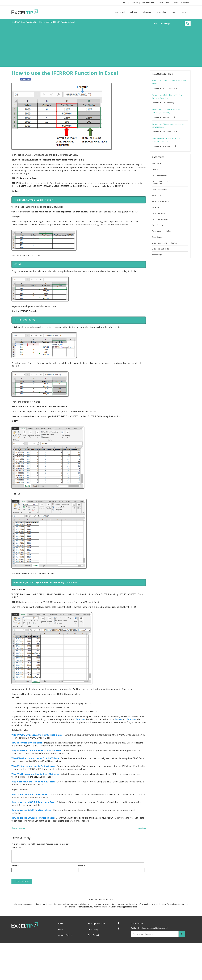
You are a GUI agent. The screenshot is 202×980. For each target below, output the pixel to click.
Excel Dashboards (159, 193)
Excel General (157, 228)
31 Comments (170, 149)
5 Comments (170, 119)
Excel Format (93, 935)
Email (82, 866)
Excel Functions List (160, 222)
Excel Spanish (157, 240)
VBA (173, 12)
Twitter (118, 719)
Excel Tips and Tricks (161, 252)
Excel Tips (133, 12)
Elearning (156, 172)
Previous (17, 828)
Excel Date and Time (161, 205)
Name (15, 866)
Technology (184, 12)
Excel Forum (163, 3)
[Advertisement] (101, 45)
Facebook (80, 719)
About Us (131, 3)
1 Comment (169, 104)
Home (119, 3)
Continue (157, 89)
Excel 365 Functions (160, 178)
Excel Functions (147, 12)
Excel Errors (157, 210)
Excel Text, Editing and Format (165, 246)
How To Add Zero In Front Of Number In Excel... (168, 143)
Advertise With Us (146, 3)
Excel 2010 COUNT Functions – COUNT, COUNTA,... (169, 113)
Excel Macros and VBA (161, 234)
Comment (16, 848)
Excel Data (156, 199)
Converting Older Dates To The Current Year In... (169, 97)
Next (140, 828)
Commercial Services (180, 3)
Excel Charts (162, 12)
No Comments (171, 89)
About (61, 929)
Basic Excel (120, 12)
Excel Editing (93, 929)
